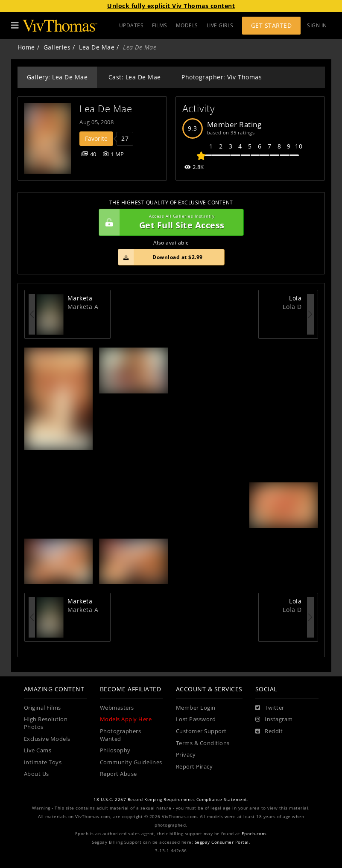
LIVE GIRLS (220, 25)
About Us (37, 774)
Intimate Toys (43, 762)
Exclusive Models (47, 739)
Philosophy (115, 750)
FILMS (160, 25)
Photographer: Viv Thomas (222, 77)
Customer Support (201, 731)
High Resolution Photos (46, 723)
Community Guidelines (131, 762)
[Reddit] (269, 731)
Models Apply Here (126, 719)
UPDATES (132, 25)
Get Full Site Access (169, 222)
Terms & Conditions (203, 743)
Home (26, 47)
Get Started (272, 25)
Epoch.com (254, 834)
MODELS (187, 25)
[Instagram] (274, 719)
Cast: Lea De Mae (135, 77)
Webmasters (117, 708)
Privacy (186, 755)
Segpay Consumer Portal (222, 842)
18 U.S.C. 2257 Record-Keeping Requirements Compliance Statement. (171, 800)
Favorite (96, 138)
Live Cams (38, 750)
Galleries (57, 47)
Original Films (42, 708)
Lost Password (196, 719)
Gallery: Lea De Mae (57, 77)
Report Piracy (194, 767)
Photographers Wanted (121, 735)
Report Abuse (118, 774)
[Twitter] (270, 708)
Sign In (317, 25)
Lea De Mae (97, 47)
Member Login (196, 708)
